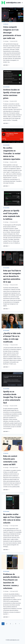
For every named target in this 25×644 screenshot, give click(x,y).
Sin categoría (6, 87)
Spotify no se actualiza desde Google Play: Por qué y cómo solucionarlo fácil (12, 397)
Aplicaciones (6, 208)
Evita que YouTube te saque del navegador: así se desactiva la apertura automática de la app (12, 276)
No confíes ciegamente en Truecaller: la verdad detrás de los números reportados (12, 154)
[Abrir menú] (22, 3)
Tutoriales (6, 24)
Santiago (7, 41)
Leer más (6, 65)
